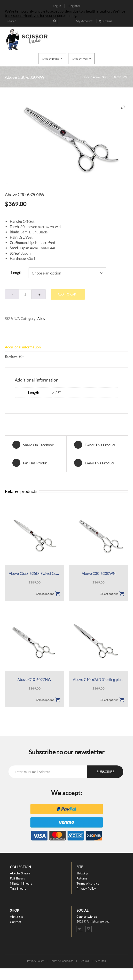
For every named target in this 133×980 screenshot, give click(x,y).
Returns (82, 878)
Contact (16, 922)
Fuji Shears (17, 878)
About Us (16, 917)
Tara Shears (18, 888)
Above (97, 77)
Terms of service (88, 883)
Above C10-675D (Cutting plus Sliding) (99, 679)
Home (86, 77)
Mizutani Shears (21, 883)
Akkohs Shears (20, 873)
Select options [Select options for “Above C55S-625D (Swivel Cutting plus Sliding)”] (45, 594)
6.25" (56, 393)
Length (17, 273)
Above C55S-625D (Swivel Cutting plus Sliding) (34, 573)
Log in (57, 6)
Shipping (82, 873)
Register (74, 6)
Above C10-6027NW (34, 679)
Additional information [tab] (23, 347)
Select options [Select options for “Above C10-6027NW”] (45, 700)
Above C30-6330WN (99, 573)
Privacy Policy (86, 888)
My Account (84, 21)
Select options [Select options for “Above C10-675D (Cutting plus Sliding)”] (109, 700)
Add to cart (68, 294)
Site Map (101, 961)
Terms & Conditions (62, 961)
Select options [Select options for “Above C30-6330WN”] (109, 594)
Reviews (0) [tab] (14, 356)
